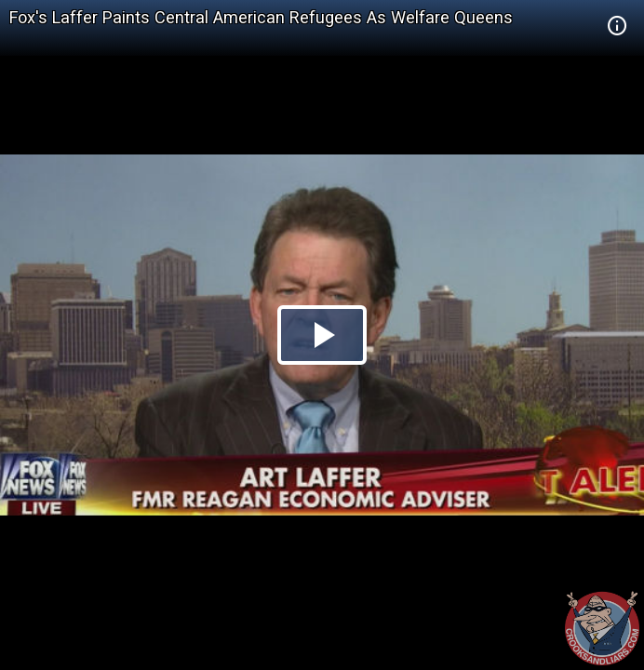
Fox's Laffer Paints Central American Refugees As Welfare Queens (261, 17)
